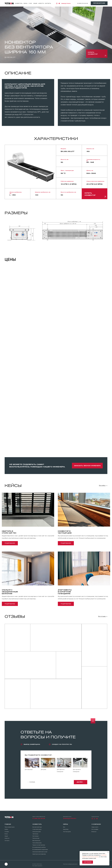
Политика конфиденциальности (70, 864)
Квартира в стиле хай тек (9, 532)
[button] (99, 3)
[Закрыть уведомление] (108, 852)
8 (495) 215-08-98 (83, 3)
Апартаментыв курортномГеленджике (65, 592)
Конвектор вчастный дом (65, 532)
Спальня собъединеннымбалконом (10, 592)
